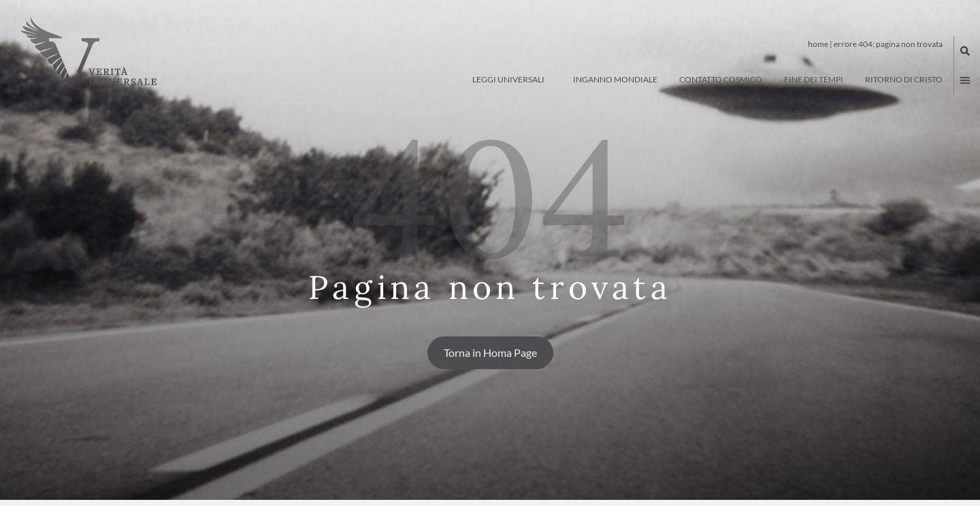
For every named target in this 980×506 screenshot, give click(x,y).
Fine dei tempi (814, 79)
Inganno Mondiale (615, 79)
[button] (965, 51)
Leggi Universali (512, 80)
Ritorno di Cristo (904, 79)
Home (818, 44)
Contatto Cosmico (721, 79)
